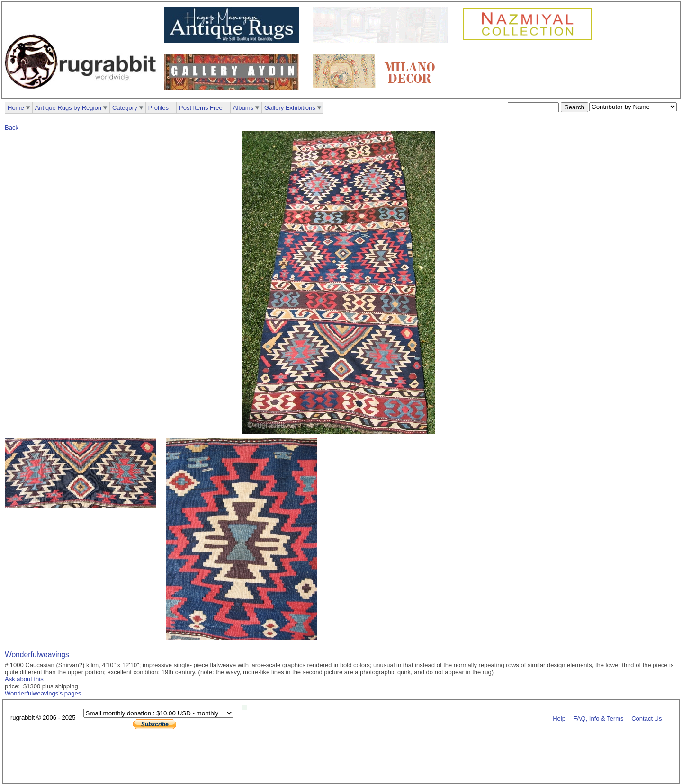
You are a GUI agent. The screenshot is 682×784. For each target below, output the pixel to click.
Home (16, 108)
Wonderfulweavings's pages (43, 693)
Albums (243, 108)
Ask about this (24, 679)
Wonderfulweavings (37, 655)
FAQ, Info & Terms (599, 718)
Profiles (158, 108)
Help (559, 718)
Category (125, 108)
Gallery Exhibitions (290, 108)
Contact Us (646, 718)
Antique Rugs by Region (68, 108)
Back (12, 128)
